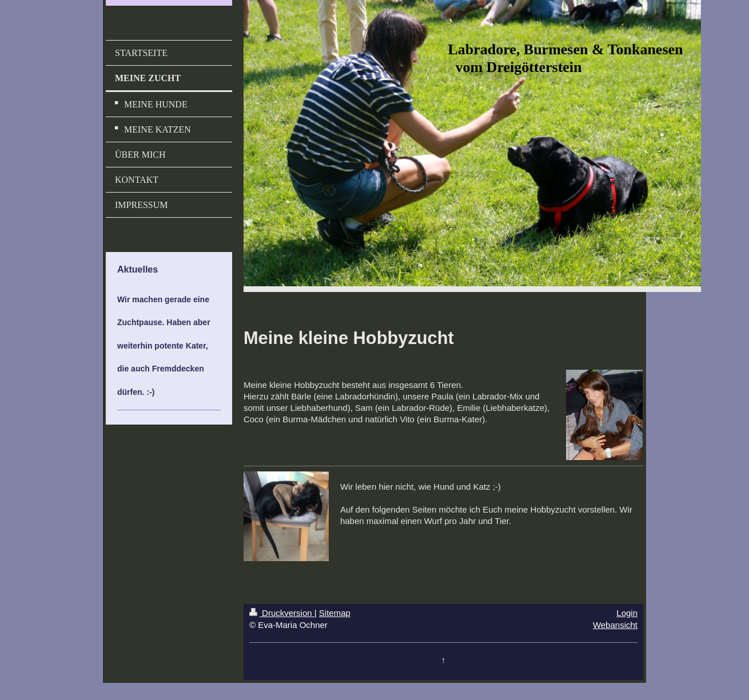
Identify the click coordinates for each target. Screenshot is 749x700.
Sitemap (335, 613)
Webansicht (615, 625)
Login (627, 613)
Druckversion (282, 613)
